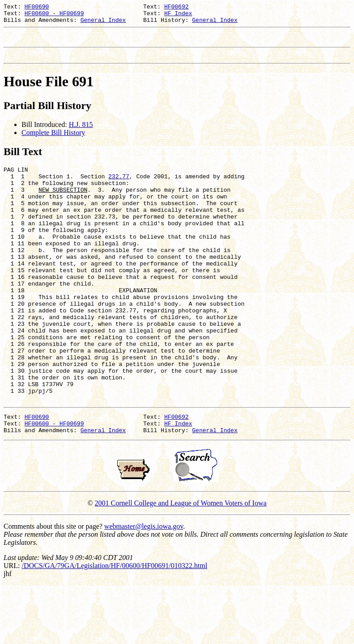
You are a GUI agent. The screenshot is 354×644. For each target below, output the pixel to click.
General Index (103, 24)
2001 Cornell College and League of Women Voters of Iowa (181, 562)
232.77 (119, 187)
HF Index (178, 16)
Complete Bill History (53, 141)
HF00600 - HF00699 (54, 16)
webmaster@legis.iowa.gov (144, 585)
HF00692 (177, 8)
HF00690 (37, 8)
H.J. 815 (81, 133)
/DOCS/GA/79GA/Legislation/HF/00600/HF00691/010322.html (114, 625)
